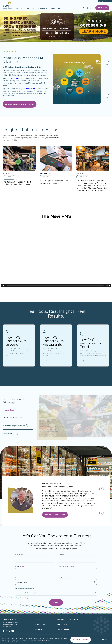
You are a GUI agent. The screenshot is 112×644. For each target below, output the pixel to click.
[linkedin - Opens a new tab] (3, 632)
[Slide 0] (107, 73)
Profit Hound (14, 78)
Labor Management (9, 178)
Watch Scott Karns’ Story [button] (55, 516)
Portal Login (108, 1)
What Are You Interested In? (25, 590)
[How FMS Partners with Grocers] (19, 346)
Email (20, 567)
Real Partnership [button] (10, 434)
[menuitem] (8, 6)
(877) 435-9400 (7, 628)
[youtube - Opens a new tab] (13, 632)
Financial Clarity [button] (10, 411)
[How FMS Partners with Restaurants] (56, 346)
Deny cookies (102, 640)
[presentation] (19, 170)
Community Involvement (68, 621)
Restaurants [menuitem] (42, 8)
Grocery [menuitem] (20, 8)
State (17, 579)
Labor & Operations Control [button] (15, 419)
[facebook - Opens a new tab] (9, 632)
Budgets (46, 178)
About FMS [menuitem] (56, 8)
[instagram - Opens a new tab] (6, 632)
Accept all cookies (81, 640)
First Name (19, 556)
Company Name (66, 567)
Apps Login (101, 1)
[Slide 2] (102, 508)
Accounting (83, 178)
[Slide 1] (107, 86)
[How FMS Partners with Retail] (93, 346)
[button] (107, 63)
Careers (38, 630)
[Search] (83, 8)
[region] (56, 640)
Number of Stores (64, 579)
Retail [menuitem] (30, 8)
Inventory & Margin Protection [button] (15, 426)
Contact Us (40, 625)
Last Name (62, 556)
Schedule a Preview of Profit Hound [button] (20, 105)
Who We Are (40, 621)
